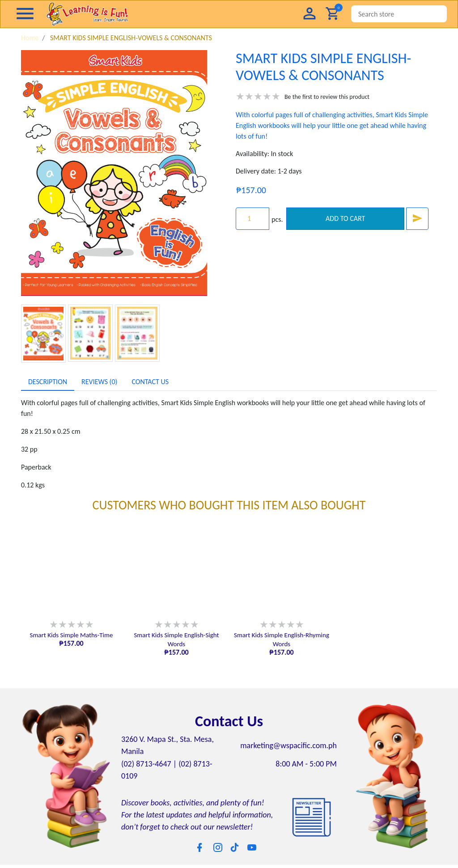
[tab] (48, 382)
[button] (310, 14)
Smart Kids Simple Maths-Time (71, 635)
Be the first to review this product (327, 97)
